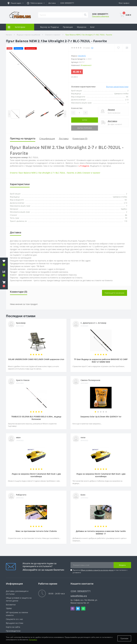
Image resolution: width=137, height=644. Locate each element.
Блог (92, 27)
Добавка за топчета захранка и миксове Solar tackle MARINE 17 (101, 532)
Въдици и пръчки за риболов (28, 35)
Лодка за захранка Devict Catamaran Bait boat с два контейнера (36, 475)
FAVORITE (82, 56)
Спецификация (47, 139)
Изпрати (122, 565)
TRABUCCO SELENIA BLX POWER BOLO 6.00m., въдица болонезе (36, 418)
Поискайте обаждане (101, 16)
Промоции (68, 27)
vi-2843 (78, 173)
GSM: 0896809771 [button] (81, 591)
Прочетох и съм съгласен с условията (100, 571)
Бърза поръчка (85, 128)
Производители (13, 631)
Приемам (124, 638)
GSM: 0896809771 (67, 3)
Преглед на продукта (23, 138)
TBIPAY (9, 608)
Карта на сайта (13, 627)
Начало (9, 35)
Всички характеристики (117, 87)
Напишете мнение (115, 293)
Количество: (77, 108)
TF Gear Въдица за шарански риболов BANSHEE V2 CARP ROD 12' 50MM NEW (101, 361)
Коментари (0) (80, 139)
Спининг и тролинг (53, 35)
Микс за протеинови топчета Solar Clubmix (36, 531)
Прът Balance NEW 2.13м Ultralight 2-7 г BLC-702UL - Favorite (46, 173)
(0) (92, 48)
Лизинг (111, 110)
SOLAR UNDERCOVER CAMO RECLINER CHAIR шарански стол (36, 359)
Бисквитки (11, 605)
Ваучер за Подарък (50, 27)
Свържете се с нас (14, 619)
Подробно (33, 640)
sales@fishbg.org (79, 596)
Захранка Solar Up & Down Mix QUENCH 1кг (101, 417)
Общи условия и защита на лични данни (97, 570)
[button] (16, 3)
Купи (85, 120)
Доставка (52, 3)
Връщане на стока (15, 623)
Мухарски (82, 27)
